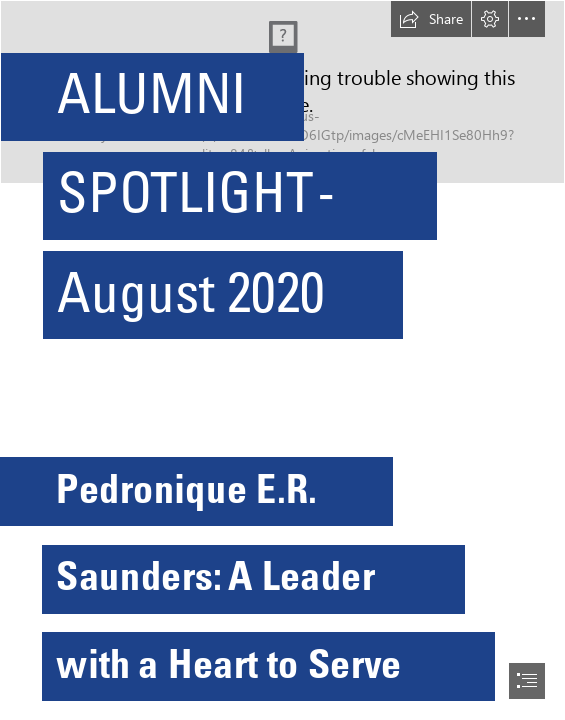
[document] (282, 360)
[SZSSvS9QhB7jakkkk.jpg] (282, 180)
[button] (431, 19)
